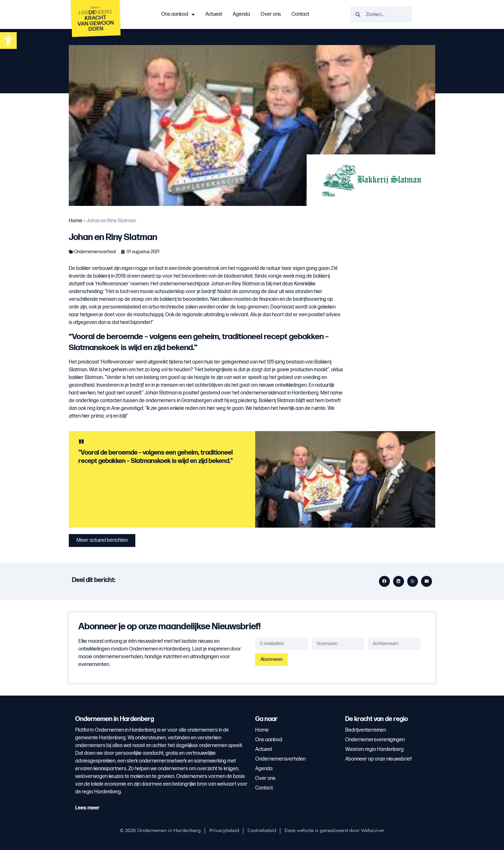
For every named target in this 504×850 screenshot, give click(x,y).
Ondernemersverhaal (95, 252)
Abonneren (271, 659)
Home (76, 221)
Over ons (271, 14)
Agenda (241, 14)
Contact (300, 14)
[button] (8, 41)
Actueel (214, 14)
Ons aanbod (178, 14)
